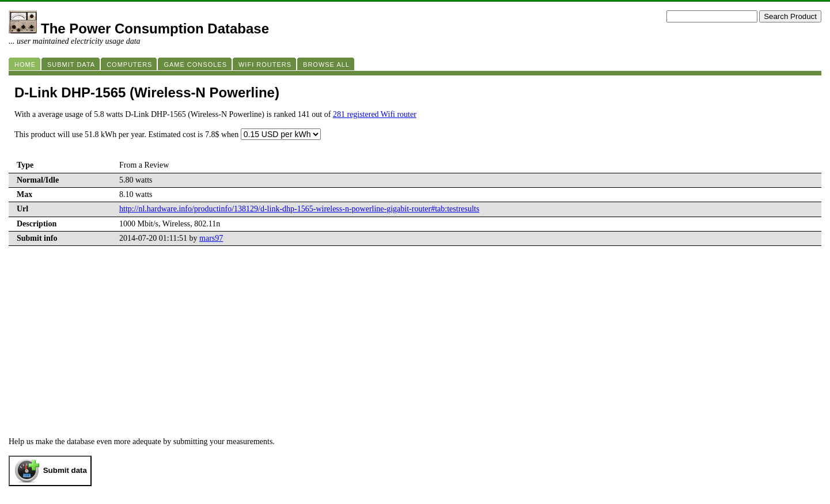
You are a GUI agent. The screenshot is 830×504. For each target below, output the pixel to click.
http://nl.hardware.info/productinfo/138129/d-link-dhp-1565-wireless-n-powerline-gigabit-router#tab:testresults (299, 209)
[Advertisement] (415, 351)
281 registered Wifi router (375, 114)
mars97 (211, 238)
